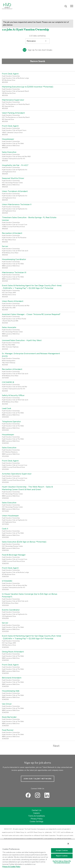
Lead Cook (7, 408)
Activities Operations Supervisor (17, 474)
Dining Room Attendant (13, 652)
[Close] (68, 844)
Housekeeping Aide (11, 691)
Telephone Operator (11, 422)
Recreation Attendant (12, 233)
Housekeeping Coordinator (14, 259)
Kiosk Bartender (9, 717)
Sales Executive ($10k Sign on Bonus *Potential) (24, 542)
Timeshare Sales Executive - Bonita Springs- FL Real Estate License (29, 219)
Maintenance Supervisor (13, 100)
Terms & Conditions (37, 816)
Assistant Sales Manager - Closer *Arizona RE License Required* (31, 314)
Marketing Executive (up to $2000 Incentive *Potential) (28, 87)
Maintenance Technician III (14, 272)
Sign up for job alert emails (37, 50)
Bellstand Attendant (12, 678)
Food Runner (8, 730)
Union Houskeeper (10, 516)
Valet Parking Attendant (13, 113)
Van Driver (7, 704)
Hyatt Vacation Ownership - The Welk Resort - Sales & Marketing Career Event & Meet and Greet (27, 488)
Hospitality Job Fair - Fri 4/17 (15, 165)
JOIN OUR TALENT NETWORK (38, 779)
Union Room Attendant (13, 301)
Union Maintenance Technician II (17, 204)
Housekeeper (8, 139)
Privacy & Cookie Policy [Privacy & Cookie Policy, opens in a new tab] (11, 867)
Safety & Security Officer (13, 395)
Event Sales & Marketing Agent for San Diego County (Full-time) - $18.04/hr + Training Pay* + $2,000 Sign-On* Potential (32, 637)
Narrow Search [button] (37, 61)
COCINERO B (8, 382)
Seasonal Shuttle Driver (13, 178)
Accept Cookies (62, 850)
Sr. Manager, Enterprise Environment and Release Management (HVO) (31, 355)
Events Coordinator (11, 610)
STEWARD (7, 581)
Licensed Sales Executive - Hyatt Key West (22, 340)
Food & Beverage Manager (14, 555)
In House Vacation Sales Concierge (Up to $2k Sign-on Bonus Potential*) (30, 595)
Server (5, 246)
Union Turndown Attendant (15, 191)
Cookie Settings (37, 822)
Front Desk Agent (10, 74)
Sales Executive (9, 152)
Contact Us (37, 810)
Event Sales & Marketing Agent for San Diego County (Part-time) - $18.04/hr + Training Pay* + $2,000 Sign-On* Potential (32, 287)
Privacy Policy (37, 819)
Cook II (5, 529)
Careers (37, 813)
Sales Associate (9, 327)
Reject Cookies (62, 856)
